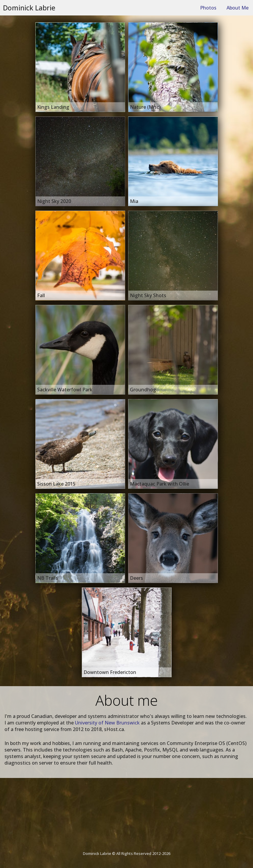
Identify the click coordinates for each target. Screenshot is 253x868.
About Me (238, 8)
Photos (208, 8)
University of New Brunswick (107, 723)
